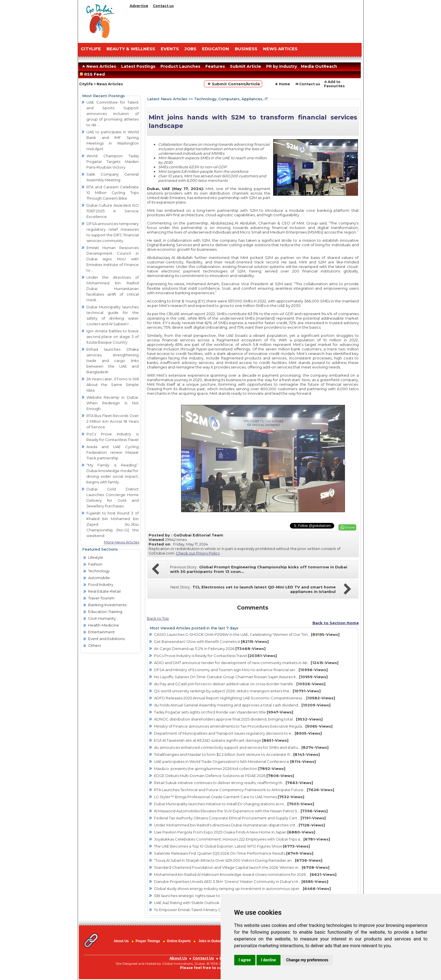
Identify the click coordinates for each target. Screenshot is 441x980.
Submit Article (246, 66)
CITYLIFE (91, 49)
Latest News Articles (167, 99)
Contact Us (203, 958)
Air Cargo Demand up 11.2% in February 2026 (210, 649)
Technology (99, 571)
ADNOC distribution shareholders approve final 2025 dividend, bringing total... (238, 719)
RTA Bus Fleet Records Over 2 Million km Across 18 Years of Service (113, 421)
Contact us (163, 6)
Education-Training (105, 612)
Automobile (99, 578)
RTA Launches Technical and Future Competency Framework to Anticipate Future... (244, 790)
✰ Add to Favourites (334, 84)
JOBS (190, 49)
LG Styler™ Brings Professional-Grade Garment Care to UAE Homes (229, 797)
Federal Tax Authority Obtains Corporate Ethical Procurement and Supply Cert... (240, 818)
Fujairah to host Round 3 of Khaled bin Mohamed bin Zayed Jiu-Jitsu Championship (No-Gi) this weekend (113, 524)
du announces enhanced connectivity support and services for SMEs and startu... (241, 747)
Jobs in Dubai (210, 941)
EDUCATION (216, 49)
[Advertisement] (245, 24)
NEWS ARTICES (280, 49)
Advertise (139, 6)
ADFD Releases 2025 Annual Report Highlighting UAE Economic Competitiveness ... (245, 698)
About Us (121, 941)
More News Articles (122, 542)
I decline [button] (269, 960)
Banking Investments (107, 605)
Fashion (95, 564)
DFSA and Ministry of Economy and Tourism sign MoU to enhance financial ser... (241, 670)
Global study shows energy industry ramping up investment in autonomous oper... (242, 889)
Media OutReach (319, 66)
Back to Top (158, 618)
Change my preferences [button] (307, 960)
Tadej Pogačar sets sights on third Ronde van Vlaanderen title (224, 712)
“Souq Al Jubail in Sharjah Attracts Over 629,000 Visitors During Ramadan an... (238, 860)
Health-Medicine (104, 625)
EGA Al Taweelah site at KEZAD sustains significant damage (221, 740)
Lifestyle (96, 557)
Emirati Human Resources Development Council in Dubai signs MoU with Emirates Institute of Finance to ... (113, 259)
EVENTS (170, 49)
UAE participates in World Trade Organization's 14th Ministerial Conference (235, 761)
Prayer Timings (148, 941)
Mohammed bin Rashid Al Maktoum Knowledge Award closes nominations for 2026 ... (245, 874)
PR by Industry (282, 66)
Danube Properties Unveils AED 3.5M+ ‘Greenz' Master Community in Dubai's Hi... (241, 881)
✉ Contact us (308, 84)
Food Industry (101, 584)
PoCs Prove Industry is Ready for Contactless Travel (215, 656)
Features (215, 66)
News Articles (98, 66)
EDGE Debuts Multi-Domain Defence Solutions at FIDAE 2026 (224, 776)
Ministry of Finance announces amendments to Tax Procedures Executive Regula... (243, 726)
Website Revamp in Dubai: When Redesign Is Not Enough (113, 403)
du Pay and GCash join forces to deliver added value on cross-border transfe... (240, 684)
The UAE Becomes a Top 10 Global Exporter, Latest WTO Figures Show (232, 846)
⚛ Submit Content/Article (233, 84)
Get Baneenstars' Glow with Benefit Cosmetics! (211, 641)
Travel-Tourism (101, 598)
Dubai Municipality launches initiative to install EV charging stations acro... (234, 804)
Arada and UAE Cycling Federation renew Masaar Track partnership (113, 452)
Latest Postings (138, 66)
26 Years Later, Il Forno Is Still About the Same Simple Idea (113, 385)
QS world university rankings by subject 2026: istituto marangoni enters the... (237, 691)
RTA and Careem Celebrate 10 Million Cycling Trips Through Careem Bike (113, 193)
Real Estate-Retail (104, 591)
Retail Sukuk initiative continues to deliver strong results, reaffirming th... (233, 783)
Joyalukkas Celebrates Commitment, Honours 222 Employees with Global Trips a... (242, 839)
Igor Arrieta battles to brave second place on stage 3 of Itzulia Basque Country (113, 337)
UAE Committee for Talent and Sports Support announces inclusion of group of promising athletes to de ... (113, 114)
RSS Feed (93, 74)
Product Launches (180, 66)
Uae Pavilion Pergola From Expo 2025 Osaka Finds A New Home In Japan (235, 832)
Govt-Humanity (102, 618)
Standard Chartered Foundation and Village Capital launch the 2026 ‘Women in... (242, 867)
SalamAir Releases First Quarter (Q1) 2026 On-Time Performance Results (234, 853)
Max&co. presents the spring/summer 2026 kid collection (220, 769)
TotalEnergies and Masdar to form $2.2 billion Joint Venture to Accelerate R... (237, 754)
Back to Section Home (336, 623)
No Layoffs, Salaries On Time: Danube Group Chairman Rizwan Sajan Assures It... (241, 677)
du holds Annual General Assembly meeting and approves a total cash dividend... (242, 705)
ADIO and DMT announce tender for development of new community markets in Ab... (246, 663)
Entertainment (101, 632)
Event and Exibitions (106, 639)
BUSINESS (246, 49)
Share (350, 527)
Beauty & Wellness (131, 49)
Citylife (86, 84)
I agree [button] (245, 960)
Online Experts (179, 941)
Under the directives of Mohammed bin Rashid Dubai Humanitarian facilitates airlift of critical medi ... (113, 289)
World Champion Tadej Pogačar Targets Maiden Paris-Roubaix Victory (113, 161)
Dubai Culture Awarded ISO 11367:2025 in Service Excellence (113, 211)
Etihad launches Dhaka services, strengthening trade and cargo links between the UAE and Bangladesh (113, 361)
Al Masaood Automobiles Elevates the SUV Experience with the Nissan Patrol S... (241, 811)
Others (94, 645)
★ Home (283, 84)
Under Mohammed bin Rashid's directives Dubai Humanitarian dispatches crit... (239, 825)
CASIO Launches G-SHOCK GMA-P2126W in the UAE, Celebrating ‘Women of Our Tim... (247, 634)
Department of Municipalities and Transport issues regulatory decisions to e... (238, 733)
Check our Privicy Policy (198, 553)
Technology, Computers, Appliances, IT (231, 99)
